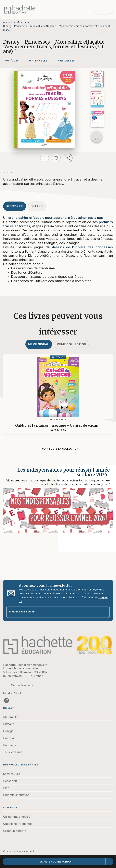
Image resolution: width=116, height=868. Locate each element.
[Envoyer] (105, 612)
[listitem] (6, 700)
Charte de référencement (19, 851)
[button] (38, 61)
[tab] (15, 206)
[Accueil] (20, 9)
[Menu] (103, 9)
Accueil (8, 22)
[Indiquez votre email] (53, 612)
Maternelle (23, 22)
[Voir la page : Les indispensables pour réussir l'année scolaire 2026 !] (58, 503)
